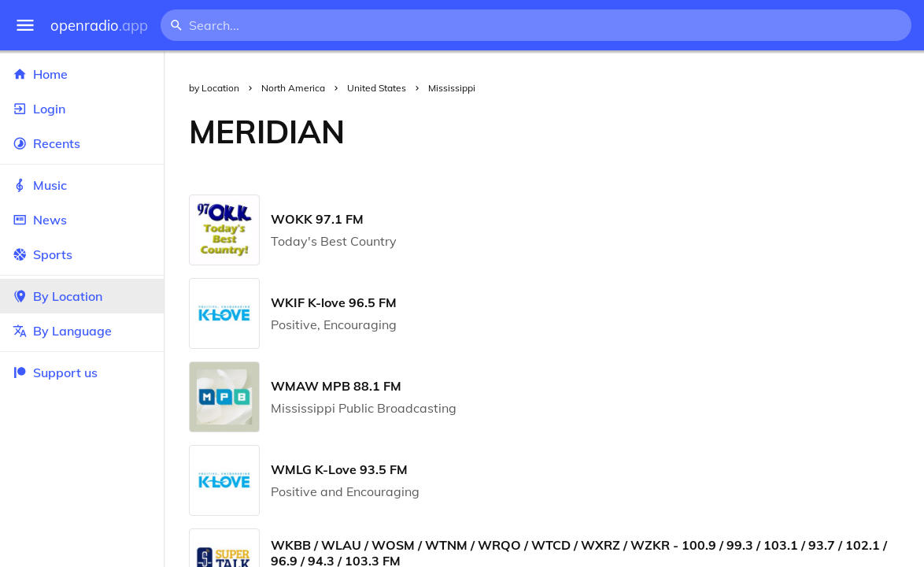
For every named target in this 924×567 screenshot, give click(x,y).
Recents (82, 143)
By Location (82, 296)
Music (82, 185)
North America (293, 88)
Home (82, 74)
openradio (99, 26)
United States (377, 88)
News (82, 220)
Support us (55, 372)
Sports (82, 254)
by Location (214, 88)
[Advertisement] (647, 132)
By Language (82, 331)
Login (82, 109)
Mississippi (452, 88)
